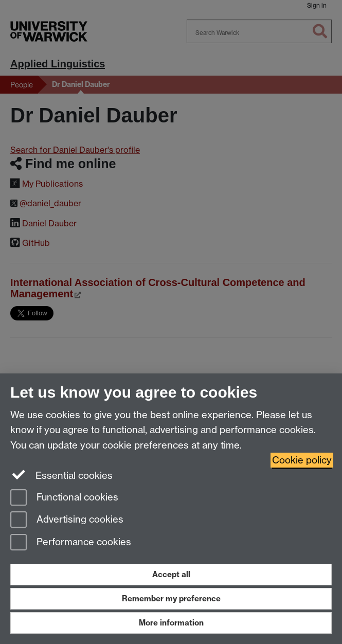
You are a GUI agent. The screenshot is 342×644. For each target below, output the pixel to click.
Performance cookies (71, 543)
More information (171, 623)
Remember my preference (171, 598)
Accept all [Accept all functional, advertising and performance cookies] (171, 574)
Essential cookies (61, 475)
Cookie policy (302, 460)
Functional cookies (64, 498)
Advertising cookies (67, 520)
